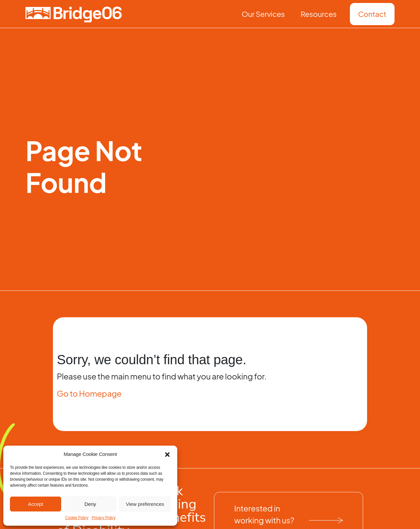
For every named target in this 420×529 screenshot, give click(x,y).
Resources (319, 14)
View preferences (145, 504)
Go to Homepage (89, 393)
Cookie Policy (77, 518)
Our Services (263, 14)
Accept (36, 504)
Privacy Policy (104, 518)
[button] (167, 454)
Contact (372, 14)
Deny (90, 504)
